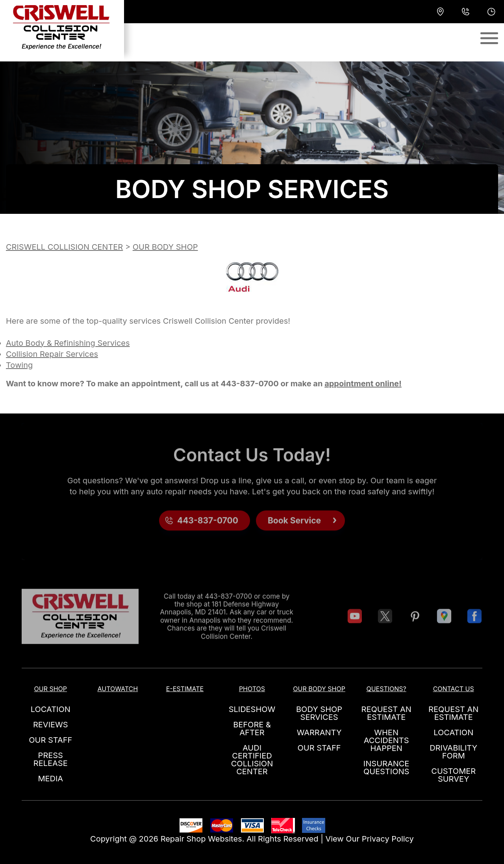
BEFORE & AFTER (252, 729)
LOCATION (51, 709)
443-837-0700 (250, 384)
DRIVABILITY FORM (453, 752)
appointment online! (363, 384)
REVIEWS (51, 725)
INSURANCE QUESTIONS (386, 768)
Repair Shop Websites (201, 839)
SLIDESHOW (252, 709)
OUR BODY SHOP (165, 247)
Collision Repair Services (52, 354)
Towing (19, 365)
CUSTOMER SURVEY (453, 775)
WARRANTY (319, 732)
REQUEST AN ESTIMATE (386, 713)
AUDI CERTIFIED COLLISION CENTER (252, 760)
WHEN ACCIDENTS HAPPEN (386, 740)
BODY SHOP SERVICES (319, 713)
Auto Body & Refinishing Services (68, 343)
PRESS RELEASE (51, 759)
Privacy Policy (388, 839)
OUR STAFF (50, 740)
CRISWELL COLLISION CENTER (64, 247)
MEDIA (50, 779)
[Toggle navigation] (489, 38)
